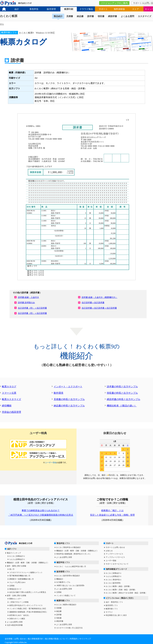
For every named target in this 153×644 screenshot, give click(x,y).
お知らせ (109, 551)
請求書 (91, 16)
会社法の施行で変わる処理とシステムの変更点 (28, 592)
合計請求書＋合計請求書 (93, 303)
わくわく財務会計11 (17, 556)
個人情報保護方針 (35, 639)
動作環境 (58, 393)
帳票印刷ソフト (63, 601)
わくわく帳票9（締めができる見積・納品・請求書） (126, 593)
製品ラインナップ (14, 553)
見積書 (70, 16)
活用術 (12, 586)
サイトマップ (85, 639)
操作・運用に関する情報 (16, 566)
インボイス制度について (66, 596)
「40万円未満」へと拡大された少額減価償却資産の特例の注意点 (41, 515)
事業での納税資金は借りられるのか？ (41, 510)
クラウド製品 (86, 9)
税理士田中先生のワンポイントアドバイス (26, 605)
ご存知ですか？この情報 (19, 602)
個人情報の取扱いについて (56, 639)
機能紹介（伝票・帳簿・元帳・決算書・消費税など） (28, 563)
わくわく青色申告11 (114, 580)
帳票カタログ (9, 387)
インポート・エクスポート (68, 387)
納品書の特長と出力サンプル (69, 406)
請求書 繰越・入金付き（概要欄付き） (99, 297)
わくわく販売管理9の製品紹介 (68, 576)
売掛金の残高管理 (11, 412)
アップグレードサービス (115, 557)
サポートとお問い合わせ (115, 547)
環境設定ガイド (15, 589)
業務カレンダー (15, 599)
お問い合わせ (20, 639)
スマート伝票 (9, 393)
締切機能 (7, 406)
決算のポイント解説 (17, 619)
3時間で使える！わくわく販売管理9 (70, 585)
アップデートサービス (114, 554)
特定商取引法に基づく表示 (116, 615)
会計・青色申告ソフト (114, 602)
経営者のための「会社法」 (20, 615)
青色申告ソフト (63, 543)
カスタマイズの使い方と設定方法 (69, 628)
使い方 (12, 569)
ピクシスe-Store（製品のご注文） (120, 598)
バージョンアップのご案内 (114, 3)
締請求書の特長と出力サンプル (124, 399)
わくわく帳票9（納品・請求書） (118, 586)
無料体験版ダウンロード (117, 569)
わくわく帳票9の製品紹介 (66, 605)
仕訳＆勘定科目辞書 (15, 625)
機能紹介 (60, 579)
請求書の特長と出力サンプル (122, 387)
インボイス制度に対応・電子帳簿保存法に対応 (28, 609)
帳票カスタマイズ (11, 399)
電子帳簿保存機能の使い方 (20, 576)
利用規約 (74, 639)
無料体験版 (119, 9)
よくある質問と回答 (15, 622)
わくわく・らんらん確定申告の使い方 (71, 566)
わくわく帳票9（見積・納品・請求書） (121, 590)
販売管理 (51, 9)
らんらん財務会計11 (17, 559)
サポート (103, 9)
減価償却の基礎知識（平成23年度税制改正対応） (29, 612)
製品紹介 (58, 16)
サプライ (109, 612)
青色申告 (34, 9)
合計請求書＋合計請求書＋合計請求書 (99, 308)
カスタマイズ (145, 16)
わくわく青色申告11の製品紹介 (69, 547)
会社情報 (9, 639)
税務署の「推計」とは (112, 510)
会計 (17, 9)
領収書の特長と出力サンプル (122, 393)
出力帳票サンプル (63, 582)
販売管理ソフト (63, 572)
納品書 (80, 16)
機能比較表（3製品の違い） (122, 406)
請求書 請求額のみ (26, 303)
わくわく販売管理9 (113, 583)
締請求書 (113, 16)
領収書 (101, 16)
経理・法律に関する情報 (16, 596)
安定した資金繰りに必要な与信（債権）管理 (112, 515)
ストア (135, 9)
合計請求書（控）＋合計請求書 (32, 308)
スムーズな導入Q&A (17, 582)
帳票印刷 (69, 9)
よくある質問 (127, 16)
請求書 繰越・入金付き (28, 297)
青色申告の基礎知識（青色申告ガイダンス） (74, 554)
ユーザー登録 (51, 463)
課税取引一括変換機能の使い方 (22, 579)
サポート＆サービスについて (117, 564)
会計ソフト (12, 549)
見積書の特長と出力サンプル (69, 399)
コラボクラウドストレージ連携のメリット (26, 572)
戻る (2, 24)
